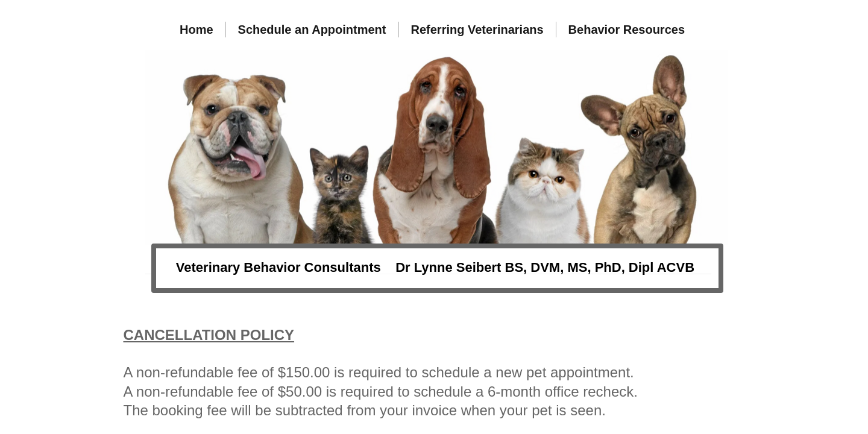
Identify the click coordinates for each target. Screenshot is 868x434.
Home (197, 30)
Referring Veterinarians (477, 30)
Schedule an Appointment (312, 30)
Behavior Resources (627, 30)
